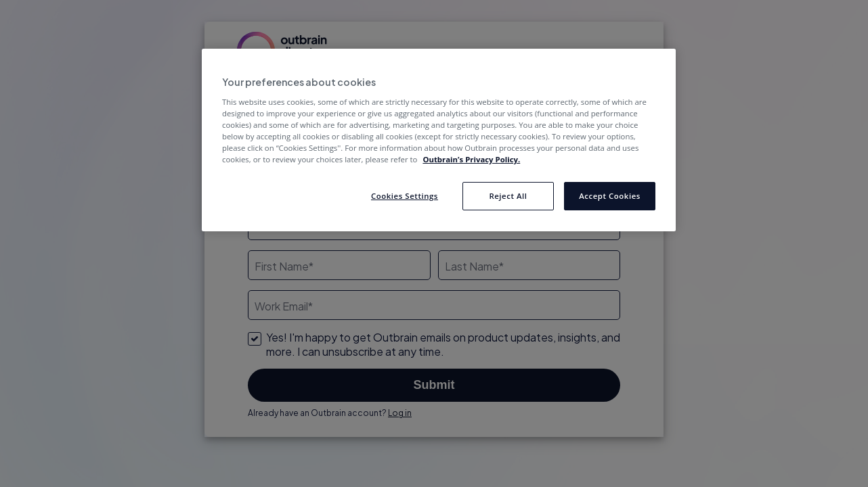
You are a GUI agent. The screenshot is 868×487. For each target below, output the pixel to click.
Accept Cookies (610, 196)
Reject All (508, 196)
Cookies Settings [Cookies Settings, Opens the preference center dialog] (405, 196)
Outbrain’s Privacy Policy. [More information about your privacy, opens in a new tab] (471, 159)
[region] (439, 140)
